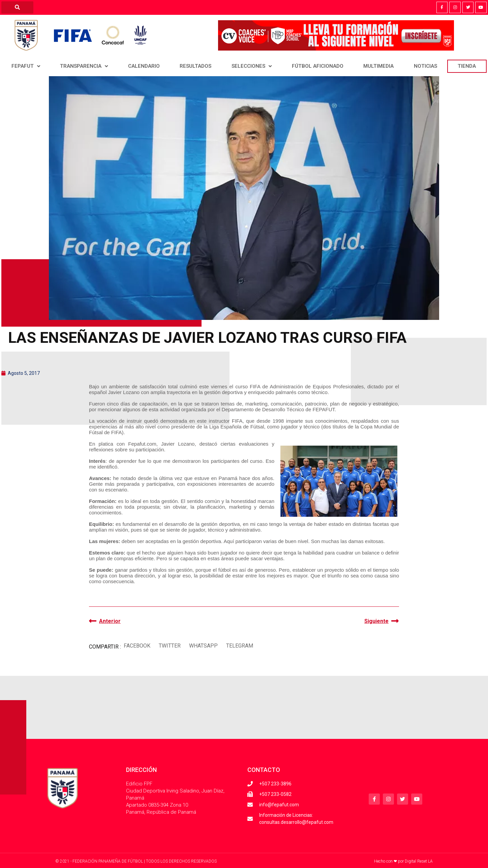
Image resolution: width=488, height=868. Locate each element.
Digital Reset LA (419, 861)
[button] (137, 646)
